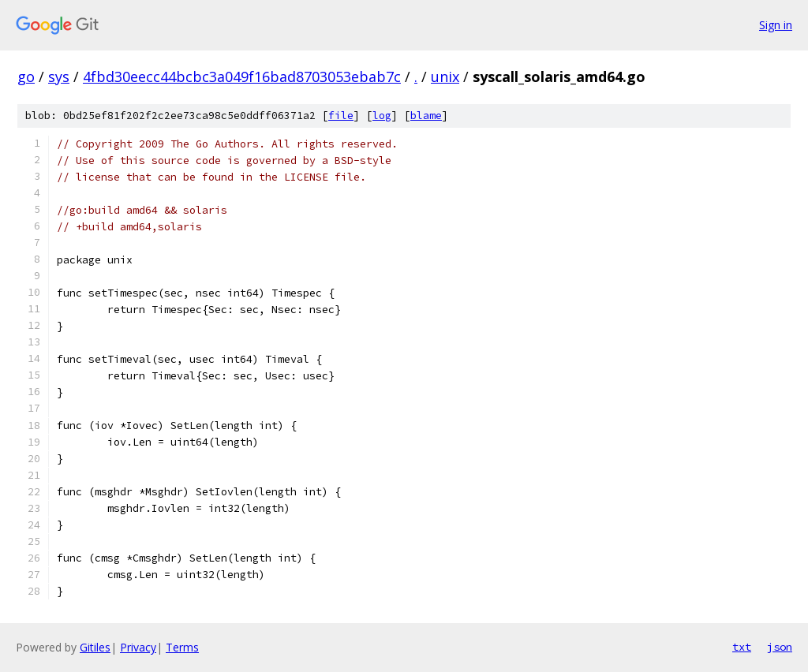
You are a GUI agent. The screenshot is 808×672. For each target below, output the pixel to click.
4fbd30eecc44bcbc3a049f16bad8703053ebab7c (242, 77)
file (341, 116)
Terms (182, 647)
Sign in (776, 25)
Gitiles (95, 647)
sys (59, 77)
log (382, 116)
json (780, 647)
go (26, 77)
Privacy (138, 647)
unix (445, 77)
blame (426, 116)
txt (742, 647)
